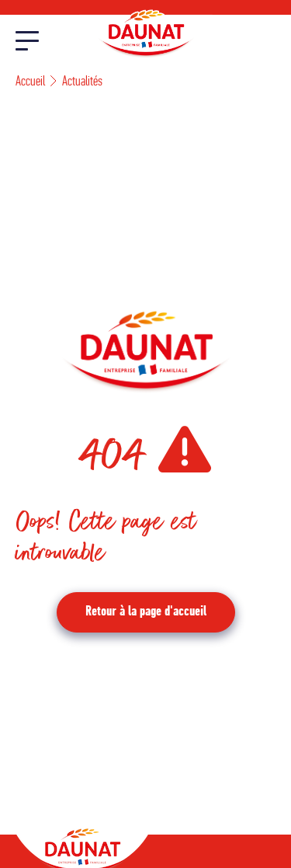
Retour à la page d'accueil (146, 612)
